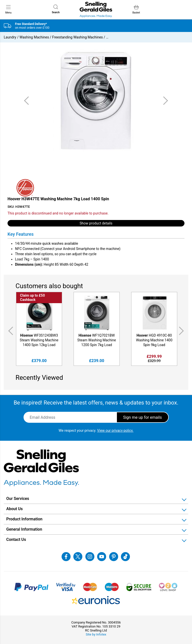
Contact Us (16, 539)
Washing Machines (34, 37)
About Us (15, 509)
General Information (24, 529)
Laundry (10, 37)
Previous (10, 331)
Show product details (96, 223)
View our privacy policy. (115, 430)
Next (182, 331)
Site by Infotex (96, 634)
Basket (136, 9)
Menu (8, 9)
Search (56, 9)
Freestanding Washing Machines (77, 37)
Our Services (18, 499)
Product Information (24, 519)
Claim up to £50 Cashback (32, 298)
